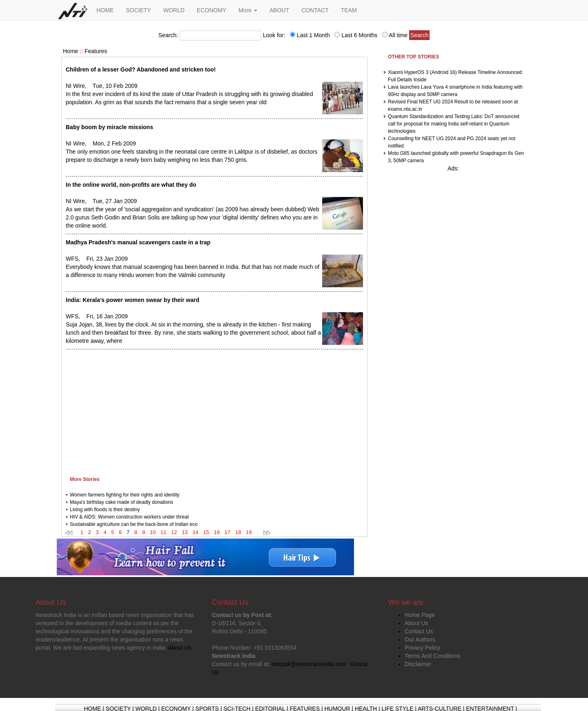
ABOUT (279, 10)
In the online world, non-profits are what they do (131, 185)
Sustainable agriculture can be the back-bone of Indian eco (134, 524)
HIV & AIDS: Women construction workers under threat (129, 517)
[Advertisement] (214, 411)
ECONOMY (212, 10)
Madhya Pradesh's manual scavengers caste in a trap (138, 242)
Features (96, 51)
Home (70, 51)
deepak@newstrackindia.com (309, 664)
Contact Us (419, 631)
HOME (105, 10)
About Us (416, 623)
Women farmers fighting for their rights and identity (125, 495)
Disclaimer (418, 664)
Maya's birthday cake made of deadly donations (121, 502)
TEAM (349, 10)
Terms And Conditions (432, 656)
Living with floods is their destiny (105, 510)
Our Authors (420, 639)
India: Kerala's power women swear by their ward (133, 300)
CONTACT (315, 10)
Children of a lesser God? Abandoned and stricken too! (141, 69)
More (248, 10)
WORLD (174, 10)
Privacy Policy (422, 648)
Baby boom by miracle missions (109, 127)
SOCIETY (138, 10)
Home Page (420, 615)
